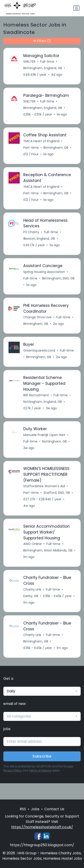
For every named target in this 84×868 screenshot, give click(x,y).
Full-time (47, 62)
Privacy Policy (13, 770)
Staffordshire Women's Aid (44, 486)
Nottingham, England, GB (43, 402)
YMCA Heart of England (41, 141)
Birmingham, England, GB (43, 68)
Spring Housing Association (44, 272)
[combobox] (42, 691)
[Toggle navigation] (76, 8)
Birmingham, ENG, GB (58, 278)
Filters (42, 41)
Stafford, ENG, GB (57, 493)
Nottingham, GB (54, 441)
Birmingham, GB (56, 148)
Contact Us (54, 809)
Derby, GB (31, 596)
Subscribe (42, 756)
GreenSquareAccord (39, 350)
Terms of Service (40, 770)
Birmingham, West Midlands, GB (48, 550)
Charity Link (32, 589)
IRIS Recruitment (36, 395)
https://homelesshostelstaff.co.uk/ (42, 827)
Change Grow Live (37, 317)
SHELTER (29, 62)
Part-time (31, 148)
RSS (23, 809)
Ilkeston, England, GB (39, 239)
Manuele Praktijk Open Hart (44, 435)
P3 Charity (31, 232)
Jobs (35, 809)
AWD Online (32, 544)
